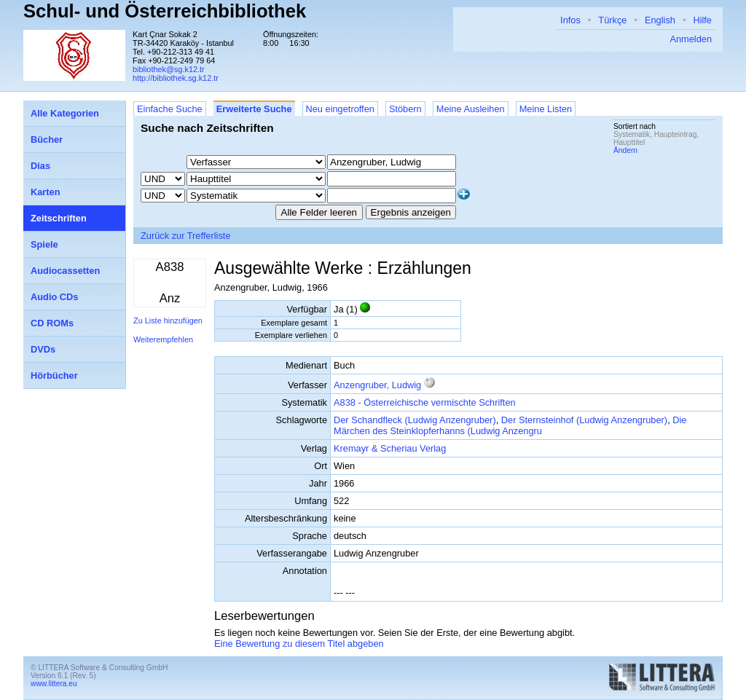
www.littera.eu (54, 684)
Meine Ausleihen (471, 109)
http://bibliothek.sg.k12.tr (176, 78)
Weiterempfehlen (163, 339)
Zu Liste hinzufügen (168, 320)
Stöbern (405, 109)
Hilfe (702, 20)
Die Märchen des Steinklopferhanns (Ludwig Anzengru (510, 425)
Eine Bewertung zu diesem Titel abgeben (299, 644)
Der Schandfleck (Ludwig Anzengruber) (415, 420)
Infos (570, 20)
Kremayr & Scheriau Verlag (390, 448)
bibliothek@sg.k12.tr (169, 69)
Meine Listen (546, 109)
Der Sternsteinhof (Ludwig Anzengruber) (584, 420)
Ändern (625, 150)
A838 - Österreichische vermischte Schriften (425, 402)
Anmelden (691, 39)
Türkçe (612, 20)
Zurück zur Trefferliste (186, 236)
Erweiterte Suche (254, 109)
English (660, 20)
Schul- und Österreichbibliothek (165, 11)
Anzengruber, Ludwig (377, 385)
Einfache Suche (170, 109)
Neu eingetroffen (340, 109)
